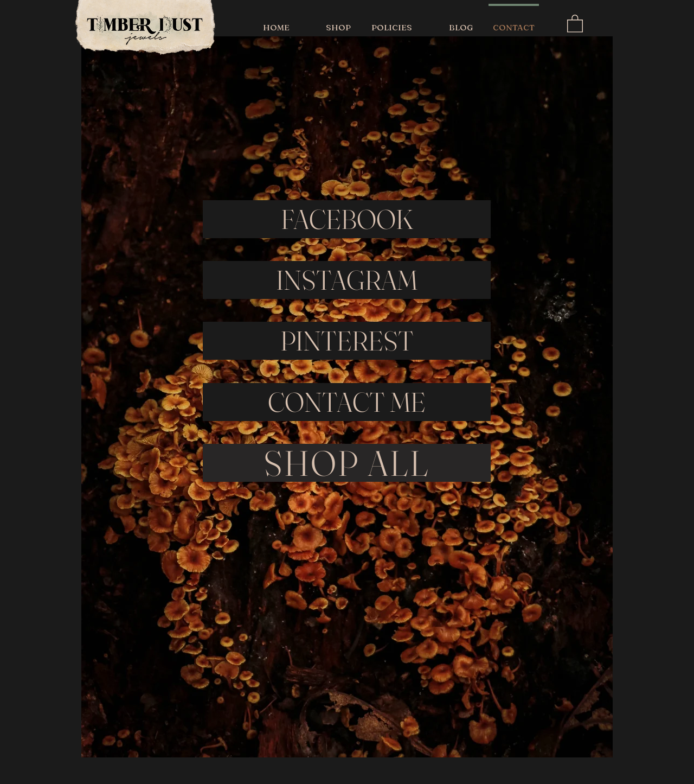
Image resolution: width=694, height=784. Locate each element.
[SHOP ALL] (347, 463)
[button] (575, 23)
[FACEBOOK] (347, 219)
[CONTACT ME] (347, 402)
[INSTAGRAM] (347, 280)
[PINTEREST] (347, 341)
